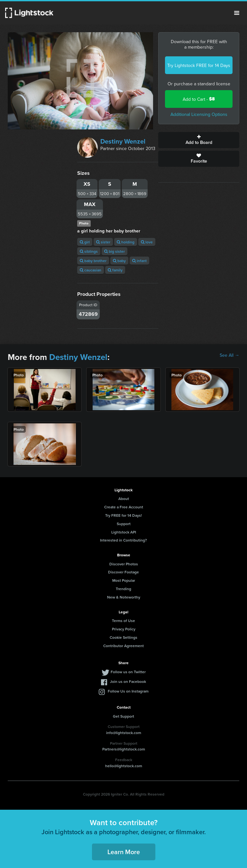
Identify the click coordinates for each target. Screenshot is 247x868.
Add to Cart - (199, 99)
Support (124, 524)
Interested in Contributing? (123, 540)
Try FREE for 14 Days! (123, 515)
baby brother (93, 261)
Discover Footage (123, 572)
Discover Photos (124, 564)
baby (119, 261)
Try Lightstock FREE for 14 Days (199, 65)
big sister (114, 251)
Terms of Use (123, 621)
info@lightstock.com (124, 733)
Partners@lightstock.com (124, 749)
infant (139, 261)
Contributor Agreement (123, 646)
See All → (229, 355)
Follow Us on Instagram (128, 691)
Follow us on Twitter (128, 672)
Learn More (124, 852)
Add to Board (199, 140)
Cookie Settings (123, 637)
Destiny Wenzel (123, 141)
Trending (123, 589)
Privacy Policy (124, 629)
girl (85, 242)
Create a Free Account (124, 507)
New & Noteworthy (124, 597)
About (124, 499)
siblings (89, 251)
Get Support (123, 716)
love (147, 242)
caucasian (91, 270)
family (115, 270)
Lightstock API (124, 532)
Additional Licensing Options (199, 114)
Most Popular (124, 580)
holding (126, 242)
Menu (237, 13)
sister (103, 242)
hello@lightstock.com (124, 766)
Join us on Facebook (128, 681)
